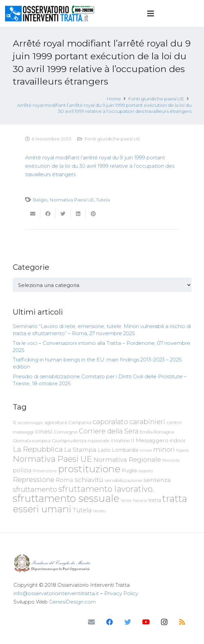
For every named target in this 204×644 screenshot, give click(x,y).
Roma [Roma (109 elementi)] (65, 480)
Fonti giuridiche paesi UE (112, 139)
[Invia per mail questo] (33, 214)
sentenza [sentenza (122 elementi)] (157, 480)
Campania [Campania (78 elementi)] (80, 422)
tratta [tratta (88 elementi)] (155, 500)
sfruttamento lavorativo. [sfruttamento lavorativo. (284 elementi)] (106, 489)
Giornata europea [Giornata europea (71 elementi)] (32, 441)
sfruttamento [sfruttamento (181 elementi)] (35, 489)
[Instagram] (164, 622)
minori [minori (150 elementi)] (164, 449)
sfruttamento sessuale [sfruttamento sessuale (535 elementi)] (66, 498)
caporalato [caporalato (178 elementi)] (110, 422)
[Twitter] (128, 622)
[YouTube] (146, 622)
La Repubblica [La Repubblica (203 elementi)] (38, 449)
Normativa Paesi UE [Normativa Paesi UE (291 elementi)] (52, 459)
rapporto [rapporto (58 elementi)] (146, 471)
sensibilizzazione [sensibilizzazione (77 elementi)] (123, 480)
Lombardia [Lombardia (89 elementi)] (125, 450)
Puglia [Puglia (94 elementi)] (129, 470)
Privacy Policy (121, 593)
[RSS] (182, 622)
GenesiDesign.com (72, 602)
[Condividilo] (48, 214)
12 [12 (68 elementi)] (15, 423)
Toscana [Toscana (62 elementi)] (140, 501)
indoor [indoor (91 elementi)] (178, 441)
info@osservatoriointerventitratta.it (56, 593)
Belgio (40, 200)
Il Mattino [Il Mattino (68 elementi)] (120, 441)
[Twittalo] (63, 214)
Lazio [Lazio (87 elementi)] (104, 450)
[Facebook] (110, 622)
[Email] (91, 622)
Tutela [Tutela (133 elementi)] (82, 510)
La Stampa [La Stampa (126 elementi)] (80, 449)
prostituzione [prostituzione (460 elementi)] (89, 469)
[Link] (50, 13)
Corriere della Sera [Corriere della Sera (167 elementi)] (109, 431)
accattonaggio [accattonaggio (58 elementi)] (30, 423)
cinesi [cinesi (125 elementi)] (44, 431)
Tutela (103, 200)
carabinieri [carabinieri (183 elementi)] (147, 422)
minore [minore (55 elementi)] (146, 450)
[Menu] (151, 13)
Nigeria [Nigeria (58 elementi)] (182, 450)
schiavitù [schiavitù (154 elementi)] (89, 480)
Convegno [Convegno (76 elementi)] (66, 432)
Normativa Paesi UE (72, 200)
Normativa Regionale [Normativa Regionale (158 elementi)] (127, 459)
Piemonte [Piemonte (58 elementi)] (171, 460)
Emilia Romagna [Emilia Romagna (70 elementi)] (157, 432)
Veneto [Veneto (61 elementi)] (99, 511)
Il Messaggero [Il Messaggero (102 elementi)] (150, 440)
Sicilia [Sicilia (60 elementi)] (126, 501)
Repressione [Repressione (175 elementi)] (34, 479)
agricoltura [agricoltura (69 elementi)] (56, 423)
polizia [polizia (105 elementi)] (22, 470)
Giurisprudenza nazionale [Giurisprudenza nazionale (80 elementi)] (81, 441)
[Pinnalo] (93, 214)
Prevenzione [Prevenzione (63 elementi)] (45, 471)
